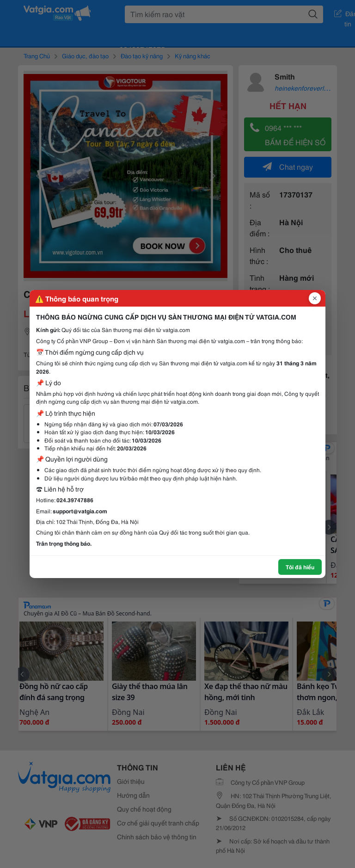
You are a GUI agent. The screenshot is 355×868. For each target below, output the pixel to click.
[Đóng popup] (315, 298)
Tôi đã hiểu (300, 567)
